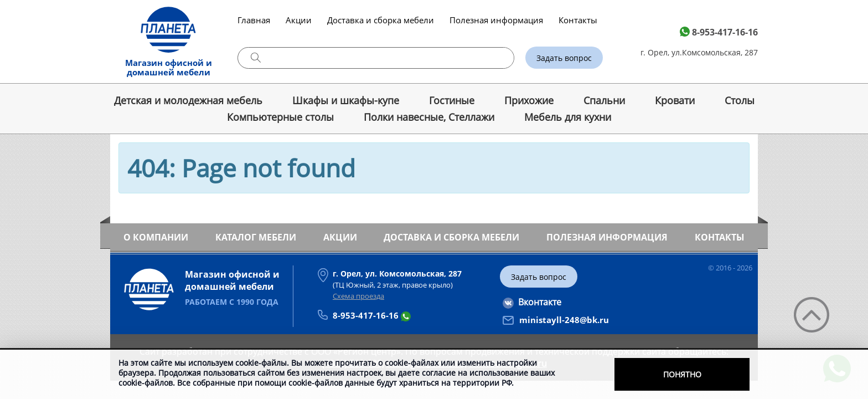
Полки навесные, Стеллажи (429, 117)
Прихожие (529, 100)
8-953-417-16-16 (725, 32)
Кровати (675, 100)
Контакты (578, 20)
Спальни (604, 100)
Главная (254, 20)
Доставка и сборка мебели (381, 20)
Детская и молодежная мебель (188, 100)
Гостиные (452, 100)
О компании (156, 237)
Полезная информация (496, 20)
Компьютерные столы (280, 117)
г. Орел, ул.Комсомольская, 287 (699, 52)
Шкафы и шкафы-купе (346, 100)
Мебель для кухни (568, 117)
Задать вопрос (564, 58)
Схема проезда (358, 296)
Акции (299, 20)
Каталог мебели (256, 237)
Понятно (682, 374)
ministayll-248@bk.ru (564, 320)
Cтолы (740, 100)
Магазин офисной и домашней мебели (169, 67)
